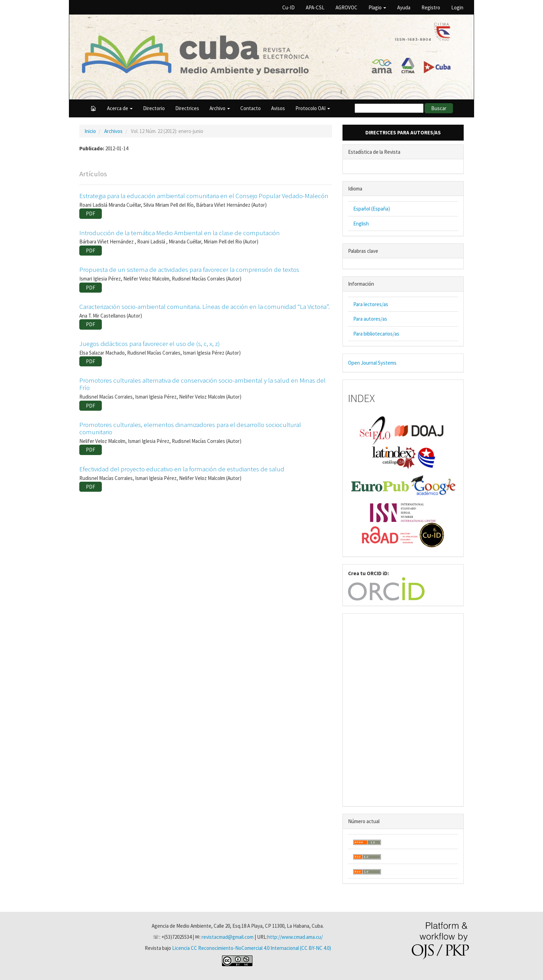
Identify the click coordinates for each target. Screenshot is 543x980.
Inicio (90, 131)
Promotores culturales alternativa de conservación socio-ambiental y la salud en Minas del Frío (202, 384)
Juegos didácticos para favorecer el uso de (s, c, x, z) (150, 344)
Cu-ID (288, 7)
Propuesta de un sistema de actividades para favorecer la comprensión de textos (189, 269)
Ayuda (404, 7)
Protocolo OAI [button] (313, 108)
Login (457, 7)
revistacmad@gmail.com (228, 937)
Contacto (251, 108)
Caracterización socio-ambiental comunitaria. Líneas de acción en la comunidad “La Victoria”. (204, 306)
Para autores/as (370, 319)
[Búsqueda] (389, 108)
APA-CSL (315, 7)
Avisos (278, 108)
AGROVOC (346, 7)
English (361, 224)
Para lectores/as (371, 304)
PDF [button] (91, 213)
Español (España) (372, 209)
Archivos (113, 131)
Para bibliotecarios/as (376, 334)
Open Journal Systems (372, 363)
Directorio (154, 108)
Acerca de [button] (120, 108)
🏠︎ (93, 108)
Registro (431, 7)
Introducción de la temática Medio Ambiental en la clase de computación (180, 233)
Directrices (187, 108)
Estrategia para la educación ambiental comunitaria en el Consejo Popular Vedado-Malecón (204, 196)
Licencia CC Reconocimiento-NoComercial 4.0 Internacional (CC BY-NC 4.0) (252, 948)
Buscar (439, 108)
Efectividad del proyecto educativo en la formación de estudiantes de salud (182, 469)
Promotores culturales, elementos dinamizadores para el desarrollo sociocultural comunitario (190, 428)
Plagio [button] (377, 7)
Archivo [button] (220, 108)
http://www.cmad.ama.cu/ (295, 937)
